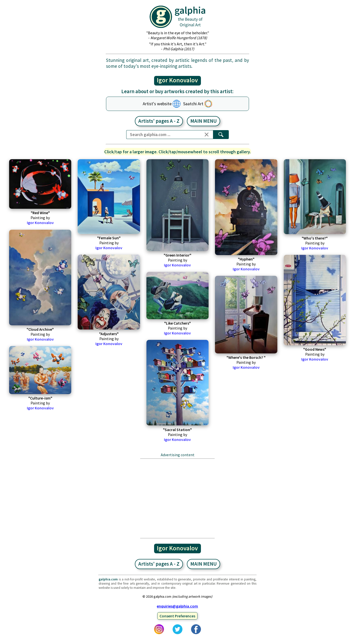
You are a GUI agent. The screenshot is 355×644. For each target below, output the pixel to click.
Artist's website (157, 104)
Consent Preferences (177, 616)
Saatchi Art (193, 104)
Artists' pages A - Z (159, 121)
